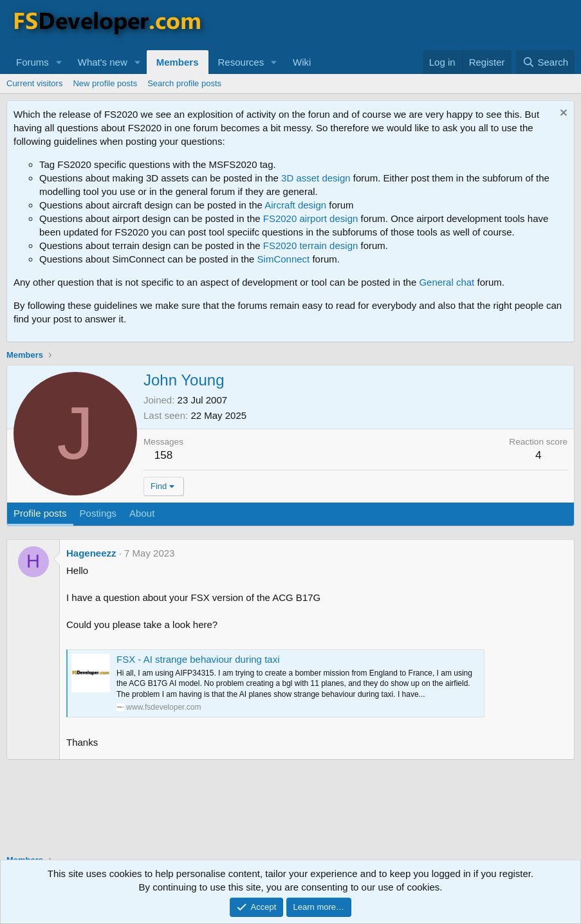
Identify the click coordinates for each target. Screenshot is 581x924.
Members (178, 62)
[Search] (545, 62)
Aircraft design (295, 205)
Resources (241, 62)
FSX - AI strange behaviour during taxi (198, 659)
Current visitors (34, 83)
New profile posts (105, 83)
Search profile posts (184, 83)
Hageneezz (91, 553)
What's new (103, 62)
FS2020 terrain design (311, 245)
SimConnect (284, 259)
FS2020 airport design (311, 218)
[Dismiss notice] (562, 114)
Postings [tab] (98, 513)
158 (163, 455)
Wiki (302, 62)
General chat (447, 282)
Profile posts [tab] (40, 513)
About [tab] (142, 513)
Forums (32, 62)
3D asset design (316, 178)
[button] (59, 62)
